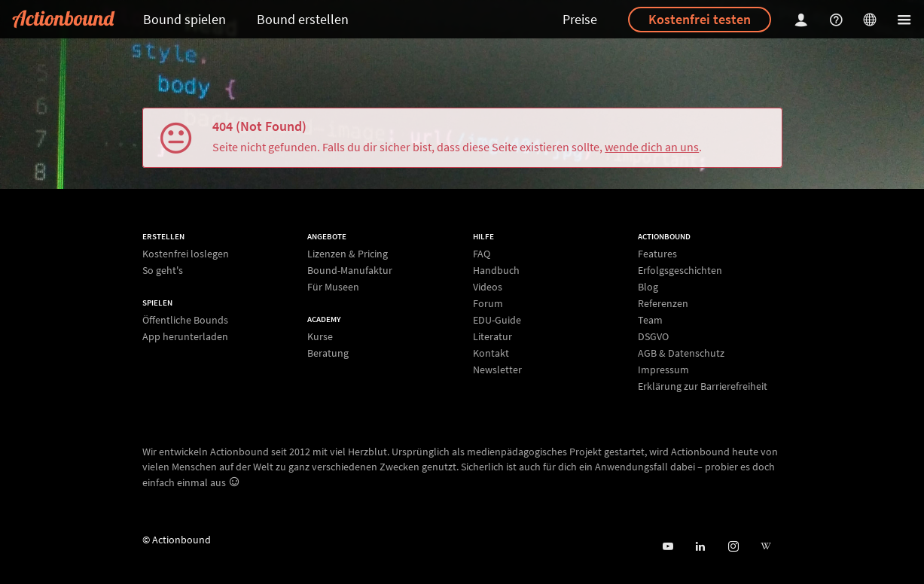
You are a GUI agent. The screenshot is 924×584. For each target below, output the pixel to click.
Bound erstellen (303, 19)
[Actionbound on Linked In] (700, 547)
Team (650, 320)
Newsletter (497, 369)
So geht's (163, 270)
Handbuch (496, 270)
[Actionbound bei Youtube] (668, 547)
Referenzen (663, 303)
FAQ (482, 254)
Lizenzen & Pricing (348, 254)
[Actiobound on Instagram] (733, 547)
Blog (648, 287)
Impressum (663, 370)
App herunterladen (185, 336)
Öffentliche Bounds (185, 320)
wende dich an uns (652, 147)
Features (657, 254)
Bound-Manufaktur (350, 270)
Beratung (328, 353)
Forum (488, 303)
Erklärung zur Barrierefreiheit (703, 386)
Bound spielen (184, 19)
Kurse (320, 337)
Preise (580, 19)
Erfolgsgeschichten (680, 270)
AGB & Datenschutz (681, 353)
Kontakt (491, 353)
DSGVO (653, 336)
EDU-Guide (497, 320)
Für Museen (333, 286)
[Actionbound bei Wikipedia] (765, 547)
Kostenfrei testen (700, 19)
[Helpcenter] (838, 19)
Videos (488, 287)
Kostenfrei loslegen (186, 254)
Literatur (492, 336)
